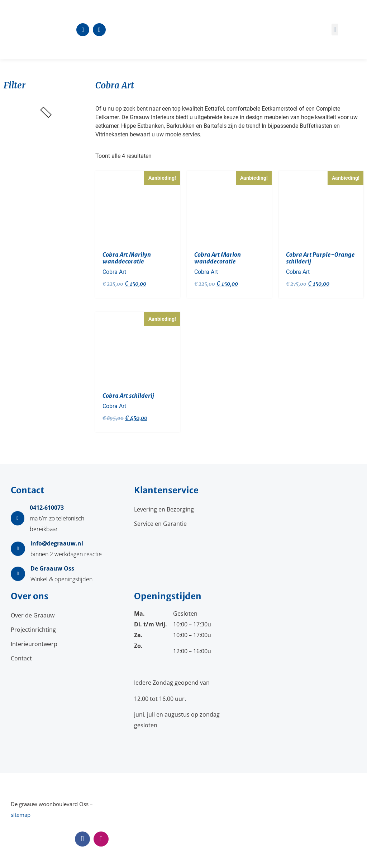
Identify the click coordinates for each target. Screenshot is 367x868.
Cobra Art (114, 272)
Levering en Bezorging (164, 509)
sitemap (21, 815)
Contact (21, 658)
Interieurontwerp (34, 644)
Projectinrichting (33, 630)
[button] (335, 30)
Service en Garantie (160, 524)
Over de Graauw (33, 615)
